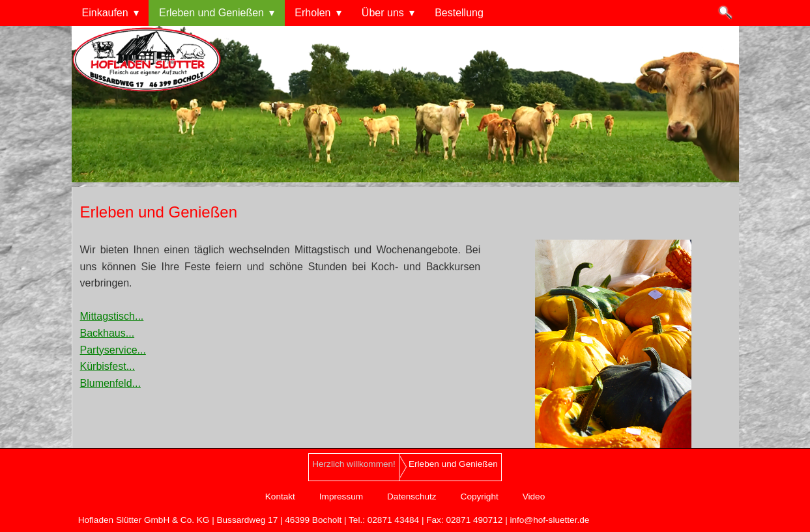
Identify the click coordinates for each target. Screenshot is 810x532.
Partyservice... (113, 350)
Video (534, 497)
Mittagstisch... (112, 316)
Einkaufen (105, 13)
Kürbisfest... (108, 366)
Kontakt (280, 497)
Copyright (480, 497)
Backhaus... (108, 333)
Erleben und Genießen (211, 13)
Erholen (312, 13)
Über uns (383, 13)
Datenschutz (412, 497)
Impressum (341, 497)
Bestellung (459, 13)
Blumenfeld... (110, 383)
